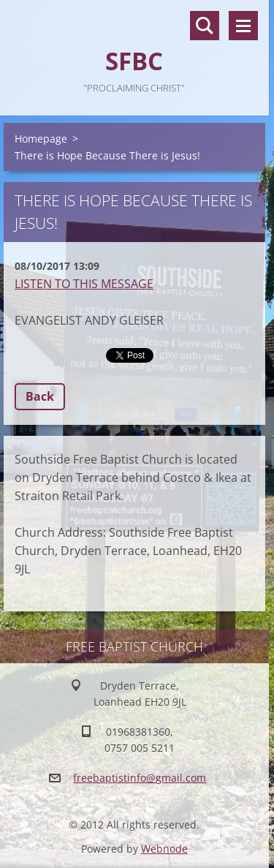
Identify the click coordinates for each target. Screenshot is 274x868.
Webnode (164, 849)
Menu (243, 26)
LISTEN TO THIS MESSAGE (84, 284)
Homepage (41, 139)
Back (40, 396)
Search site (205, 26)
